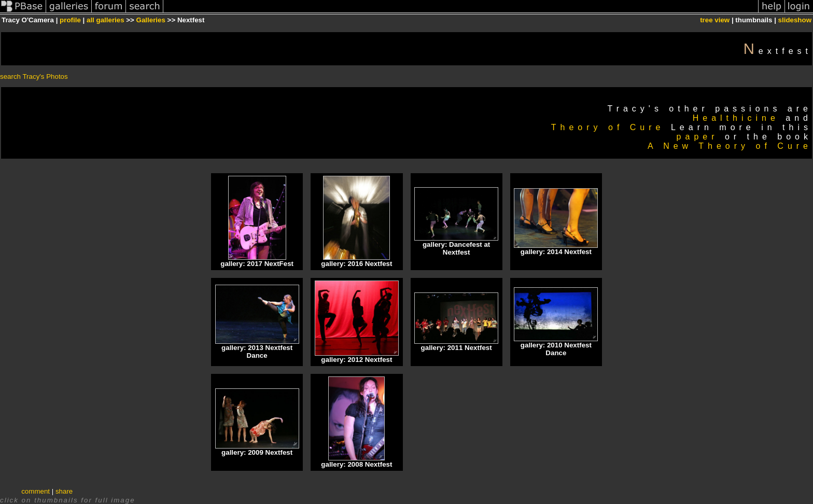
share (64, 491)
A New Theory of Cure (730, 146)
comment (36, 491)
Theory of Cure (608, 127)
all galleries (106, 20)
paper (698, 137)
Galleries (151, 20)
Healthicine (736, 118)
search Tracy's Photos (34, 76)
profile (70, 20)
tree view (715, 20)
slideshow (795, 20)
